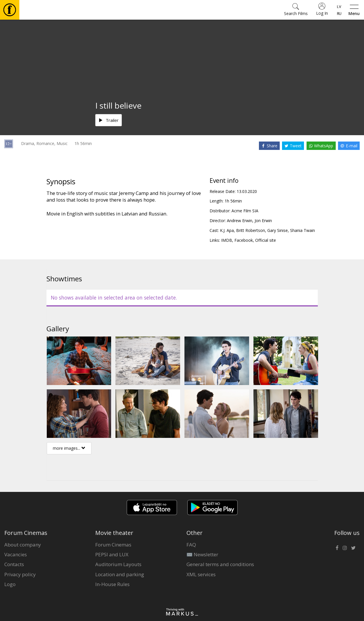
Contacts (14, 564)
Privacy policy (20, 574)
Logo (10, 584)
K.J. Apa (227, 230)
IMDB (227, 240)
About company (23, 545)
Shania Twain (303, 230)
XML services (201, 574)
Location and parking (120, 574)
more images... (69, 448)
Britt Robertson (251, 230)
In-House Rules (112, 584)
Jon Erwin (263, 221)
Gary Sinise (278, 230)
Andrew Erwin (240, 221)
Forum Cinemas (113, 545)
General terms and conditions (220, 564)
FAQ (191, 545)
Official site (266, 240)
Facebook (244, 240)
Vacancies (16, 554)
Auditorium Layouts (118, 564)
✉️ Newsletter (202, 554)
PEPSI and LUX (112, 554)
